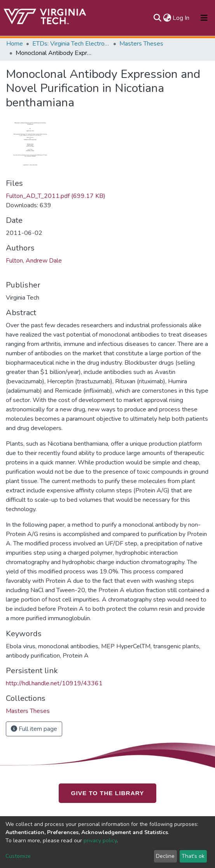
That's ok (193, 856)
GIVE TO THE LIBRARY (108, 793)
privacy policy (100, 841)
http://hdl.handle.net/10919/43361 (54, 683)
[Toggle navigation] (204, 18)
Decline (165, 856)
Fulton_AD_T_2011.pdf (56, 196)
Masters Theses (141, 44)
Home (15, 44)
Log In (181, 18)
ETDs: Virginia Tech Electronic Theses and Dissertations (71, 44)
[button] (167, 18)
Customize (18, 856)
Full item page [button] (34, 729)
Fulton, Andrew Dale (34, 261)
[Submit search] (157, 18)
